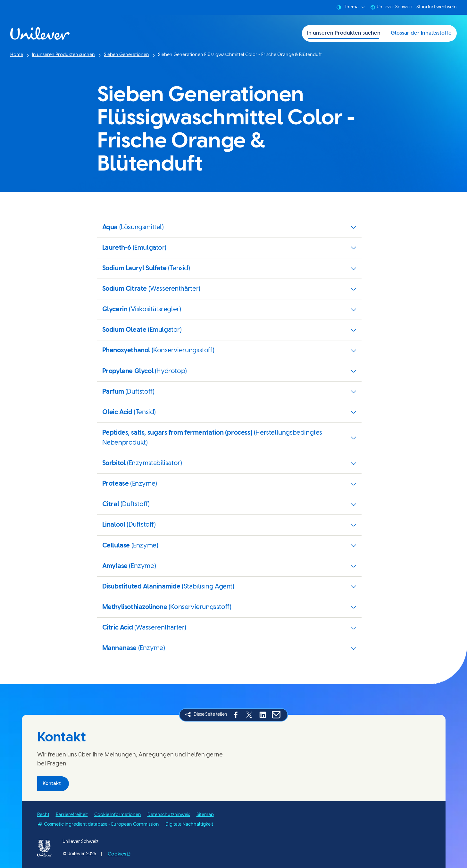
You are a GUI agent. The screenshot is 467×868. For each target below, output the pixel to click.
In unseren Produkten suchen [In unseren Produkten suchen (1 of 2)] (344, 33)
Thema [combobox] (351, 7)
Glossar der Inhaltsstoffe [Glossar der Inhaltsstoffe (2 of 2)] (421, 33)
